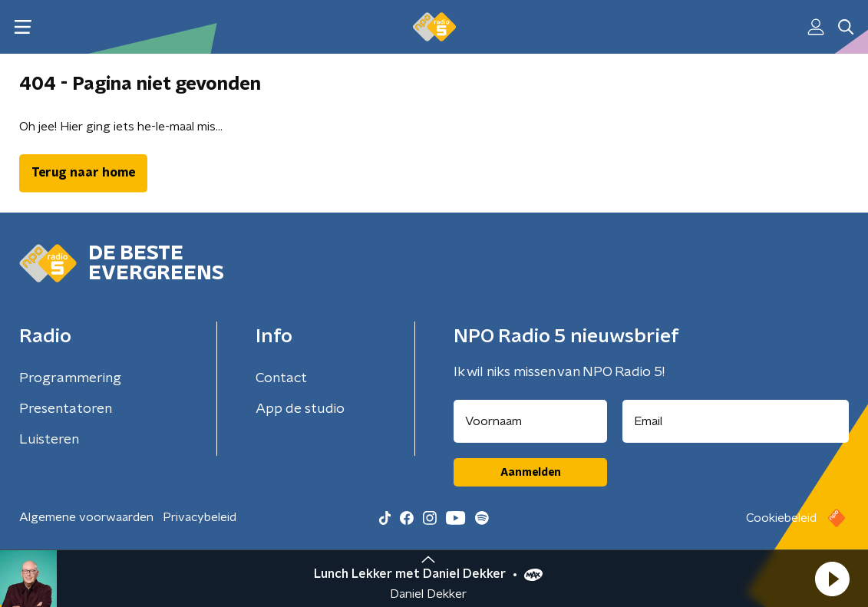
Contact (281, 378)
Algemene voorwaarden (86, 517)
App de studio (300, 409)
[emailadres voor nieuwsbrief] (736, 421)
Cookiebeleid (781, 518)
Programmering (70, 378)
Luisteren (49, 440)
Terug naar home (83, 173)
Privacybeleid (200, 517)
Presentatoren (66, 409)
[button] (832, 579)
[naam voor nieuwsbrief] (530, 421)
